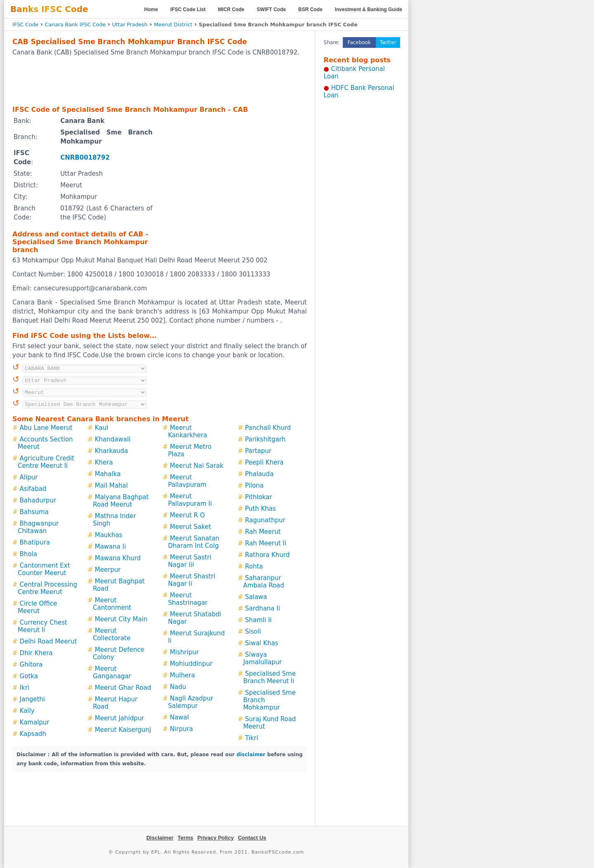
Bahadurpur (38, 500)
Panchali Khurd (268, 428)
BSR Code (310, 9)
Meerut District (173, 25)
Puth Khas (260, 509)
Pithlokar (258, 497)
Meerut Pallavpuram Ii (190, 500)
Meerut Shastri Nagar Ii (192, 580)
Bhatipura (35, 542)
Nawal (179, 717)
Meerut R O (187, 515)
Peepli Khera (264, 462)
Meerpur (108, 570)
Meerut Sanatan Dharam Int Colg (193, 542)
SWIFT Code (271, 9)
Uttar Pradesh (130, 25)
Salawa (256, 597)
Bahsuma (34, 512)
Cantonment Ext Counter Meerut (44, 569)
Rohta (254, 566)
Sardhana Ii (263, 609)
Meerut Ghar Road (123, 688)
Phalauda (259, 474)
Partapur (258, 451)
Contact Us (252, 838)
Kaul (101, 428)
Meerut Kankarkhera (187, 432)
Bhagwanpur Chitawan (38, 527)
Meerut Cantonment (112, 604)
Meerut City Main (121, 619)
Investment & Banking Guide (369, 9)
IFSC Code (25, 25)
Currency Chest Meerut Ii (42, 626)
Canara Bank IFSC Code (75, 25)
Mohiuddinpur (191, 664)
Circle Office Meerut (37, 607)
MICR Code (231, 9)
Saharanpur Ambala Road (263, 582)
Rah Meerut (263, 532)
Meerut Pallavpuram (187, 481)
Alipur (29, 477)
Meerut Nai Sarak (197, 466)
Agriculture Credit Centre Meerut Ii (46, 462)
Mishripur (184, 652)
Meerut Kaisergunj (123, 730)
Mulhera (183, 675)
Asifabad (33, 489)
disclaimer (251, 755)
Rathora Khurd (267, 555)
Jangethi (32, 699)
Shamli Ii (258, 620)
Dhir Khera (36, 653)
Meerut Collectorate (112, 634)
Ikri (25, 688)
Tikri (252, 738)
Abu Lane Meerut (46, 428)
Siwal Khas (262, 643)
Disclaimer (160, 838)
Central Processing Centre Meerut (47, 588)
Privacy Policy (216, 838)
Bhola (28, 554)
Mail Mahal (111, 486)
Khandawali (113, 439)
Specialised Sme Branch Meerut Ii (269, 677)
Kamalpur (35, 722)
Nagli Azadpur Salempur (191, 702)
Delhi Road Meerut (48, 642)
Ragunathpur (265, 520)
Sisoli (253, 632)
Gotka (29, 676)
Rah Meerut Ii (266, 543)
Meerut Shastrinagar (188, 599)
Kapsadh (33, 734)
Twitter (388, 42)
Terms (185, 838)
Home (151, 9)
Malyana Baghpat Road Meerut (121, 501)
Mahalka (108, 474)
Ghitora (31, 665)
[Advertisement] (160, 80)
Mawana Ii (111, 547)
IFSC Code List (188, 9)
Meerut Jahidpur (120, 718)
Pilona (254, 486)
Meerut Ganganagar (112, 672)
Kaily (27, 711)
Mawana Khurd (118, 558)
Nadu (178, 687)
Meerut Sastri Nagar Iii (190, 561)
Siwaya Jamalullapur (262, 658)
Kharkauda (112, 451)
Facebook (359, 42)
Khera (104, 462)
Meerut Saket (191, 527)
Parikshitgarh (265, 439)
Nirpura (181, 729)
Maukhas (109, 535)
